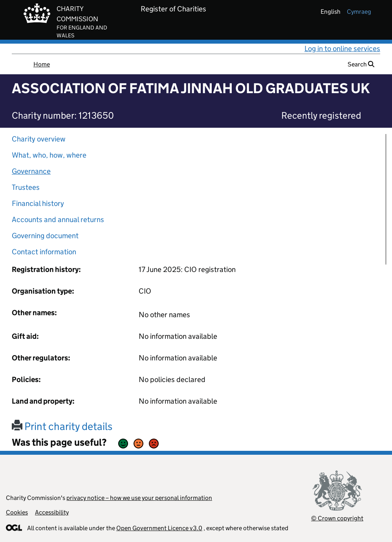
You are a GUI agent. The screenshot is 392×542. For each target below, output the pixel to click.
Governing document (45, 236)
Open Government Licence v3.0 (159, 528)
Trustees (26, 187)
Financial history (38, 203)
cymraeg (359, 12)
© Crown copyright (337, 518)
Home (42, 64)
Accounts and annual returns (58, 220)
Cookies (17, 512)
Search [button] (361, 64)
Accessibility (52, 512)
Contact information (44, 252)
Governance (31, 171)
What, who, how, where (49, 155)
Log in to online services (342, 49)
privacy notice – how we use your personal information (139, 498)
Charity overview (39, 139)
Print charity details (62, 426)
